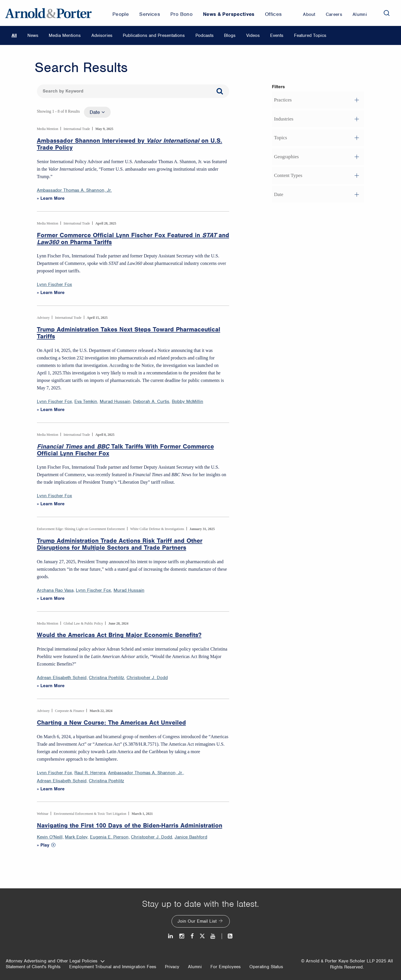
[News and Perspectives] (228, 936)
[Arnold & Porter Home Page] (48, 13)
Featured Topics (310, 35)
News (33, 35)
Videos (253, 35)
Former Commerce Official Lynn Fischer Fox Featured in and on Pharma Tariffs (133, 239)
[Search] (387, 13)
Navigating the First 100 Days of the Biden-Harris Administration (130, 826)
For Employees (226, 967)
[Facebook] (192, 936)
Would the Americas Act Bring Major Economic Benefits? (119, 635)
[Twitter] (202, 936)
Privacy (172, 967)
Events (277, 35)
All (14, 35)
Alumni (195, 967)
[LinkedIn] (171, 936)
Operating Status (266, 967)
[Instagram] (182, 936)
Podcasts (205, 35)
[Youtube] (213, 936)
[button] (318, 100)
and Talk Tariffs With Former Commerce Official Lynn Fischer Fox (125, 450)
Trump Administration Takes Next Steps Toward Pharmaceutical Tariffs (129, 333)
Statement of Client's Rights (33, 967)
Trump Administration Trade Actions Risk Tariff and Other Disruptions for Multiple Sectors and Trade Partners (120, 544)
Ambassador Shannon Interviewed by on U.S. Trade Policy (130, 144)
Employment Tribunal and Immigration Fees (113, 967)
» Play (43, 845)
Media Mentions (65, 35)
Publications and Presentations (154, 35)
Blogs (230, 35)
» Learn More (51, 198)
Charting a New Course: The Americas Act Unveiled (111, 723)
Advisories (102, 35)
